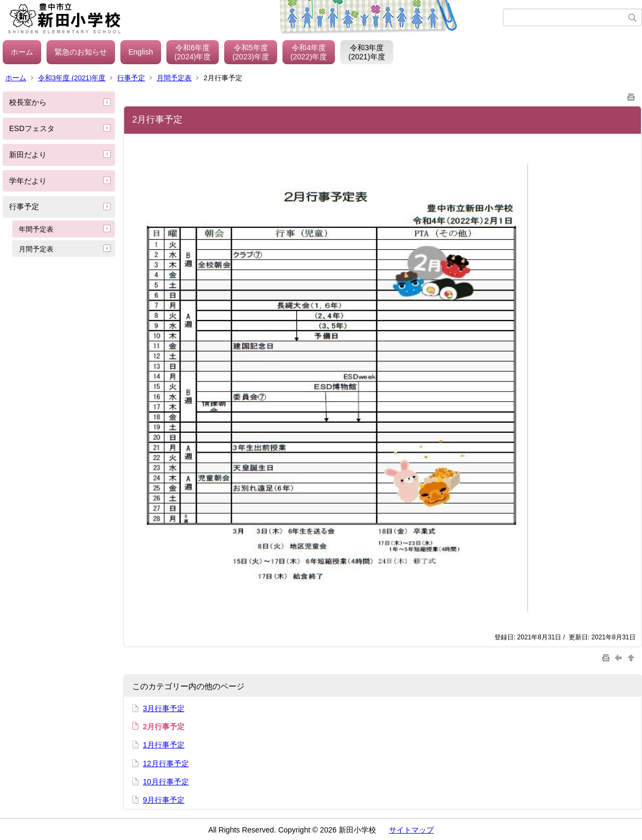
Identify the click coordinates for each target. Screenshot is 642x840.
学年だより (28, 181)
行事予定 (131, 78)
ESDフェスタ (32, 128)
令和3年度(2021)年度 (366, 52)
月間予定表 (174, 78)
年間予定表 (36, 229)
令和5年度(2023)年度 (250, 52)
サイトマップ (411, 830)
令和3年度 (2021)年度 (72, 78)
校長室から (28, 102)
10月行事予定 (166, 782)
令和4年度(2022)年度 (309, 52)
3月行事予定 (164, 708)
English (141, 52)
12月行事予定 (166, 763)
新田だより (28, 155)
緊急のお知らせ (81, 52)
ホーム (22, 52)
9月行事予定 (164, 800)
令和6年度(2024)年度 (193, 52)
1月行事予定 (164, 745)
